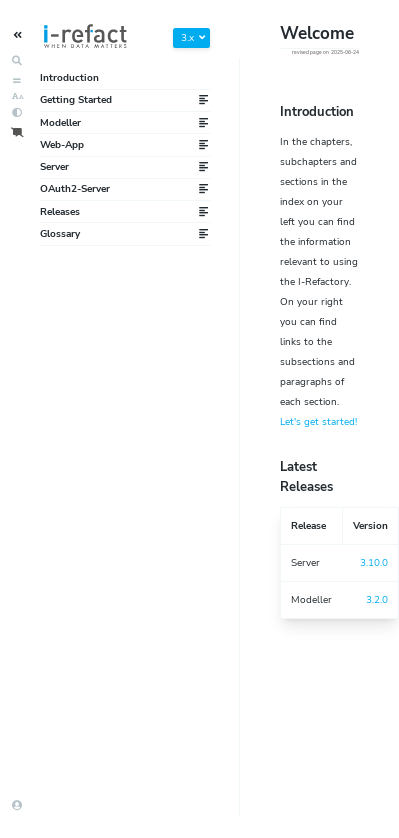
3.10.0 (374, 563)
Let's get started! (318, 422)
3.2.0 (377, 600)
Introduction (69, 78)
